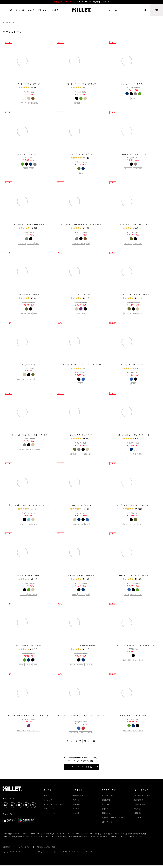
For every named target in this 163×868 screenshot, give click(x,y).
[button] (64, 741)
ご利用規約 (6, 847)
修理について (107, 809)
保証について (107, 813)
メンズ (9, 10)
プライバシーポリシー (23, 847)
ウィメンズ (20, 10)
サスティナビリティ (142, 796)
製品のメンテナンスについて (113, 818)
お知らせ (106, 2)
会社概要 (138, 809)
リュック (31, 10)
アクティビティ (50, 813)
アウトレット (43, 10)
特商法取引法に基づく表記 (46, 847)
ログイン (76, 800)
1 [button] (68, 741)
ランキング (77, 809)
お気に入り (77, 813)
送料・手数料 (107, 804)
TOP (3, 22)
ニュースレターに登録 (81, 767)
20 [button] (85, 741)
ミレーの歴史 (140, 804)
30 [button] (94, 741)
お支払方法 (106, 800)
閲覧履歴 (76, 804)
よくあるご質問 (108, 796)
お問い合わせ (107, 822)
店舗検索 (55, 10)
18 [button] (76, 741)
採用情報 (138, 813)
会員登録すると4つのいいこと (63, 2)
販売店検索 (139, 800)
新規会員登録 (78, 796)
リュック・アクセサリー (53, 804)
